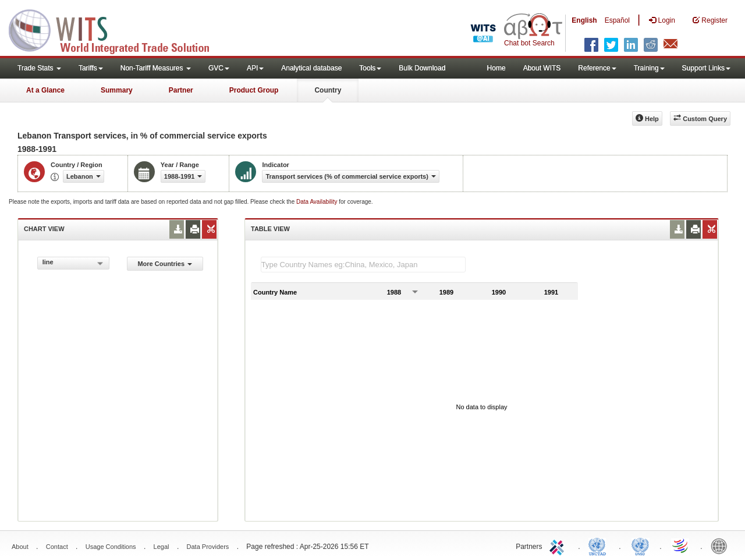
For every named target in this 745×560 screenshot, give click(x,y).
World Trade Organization (681, 545)
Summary (117, 90)
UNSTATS (640, 545)
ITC (559, 545)
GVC (219, 68)
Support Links (706, 68)
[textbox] (363, 265)
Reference (597, 68)
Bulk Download (422, 68)
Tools (370, 68)
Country (328, 90)
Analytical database (311, 68)
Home (496, 68)
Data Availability (317, 202)
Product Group (254, 90)
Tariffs (91, 68)
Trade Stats (39, 68)
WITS (116, 29)
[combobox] (73, 263)
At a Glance (45, 90)
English (584, 20)
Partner (181, 90)
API (255, 68)
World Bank (722, 545)
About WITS (542, 68)
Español (617, 20)
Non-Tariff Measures (156, 68)
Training (649, 68)
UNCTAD (599, 545)
